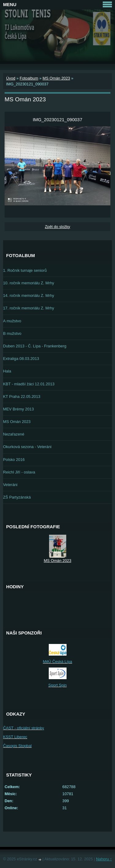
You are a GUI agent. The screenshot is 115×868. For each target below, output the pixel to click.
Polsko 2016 (14, 460)
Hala (7, 371)
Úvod (11, 78)
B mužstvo (12, 333)
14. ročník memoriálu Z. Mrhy (29, 296)
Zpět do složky (57, 227)
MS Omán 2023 (56, 78)
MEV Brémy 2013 (18, 409)
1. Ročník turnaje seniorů (25, 270)
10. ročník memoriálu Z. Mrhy (29, 283)
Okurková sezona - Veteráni (27, 447)
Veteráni (10, 485)
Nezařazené (14, 434)
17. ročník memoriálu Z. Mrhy (29, 308)
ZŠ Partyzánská (17, 497)
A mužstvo (12, 321)
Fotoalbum (29, 78)
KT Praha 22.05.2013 (22, 397)
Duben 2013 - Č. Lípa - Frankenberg (35, 346)
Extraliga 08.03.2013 (21, 359)
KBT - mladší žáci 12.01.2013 (29, 384)
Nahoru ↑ (104, 859)
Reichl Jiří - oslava (19, 472)
